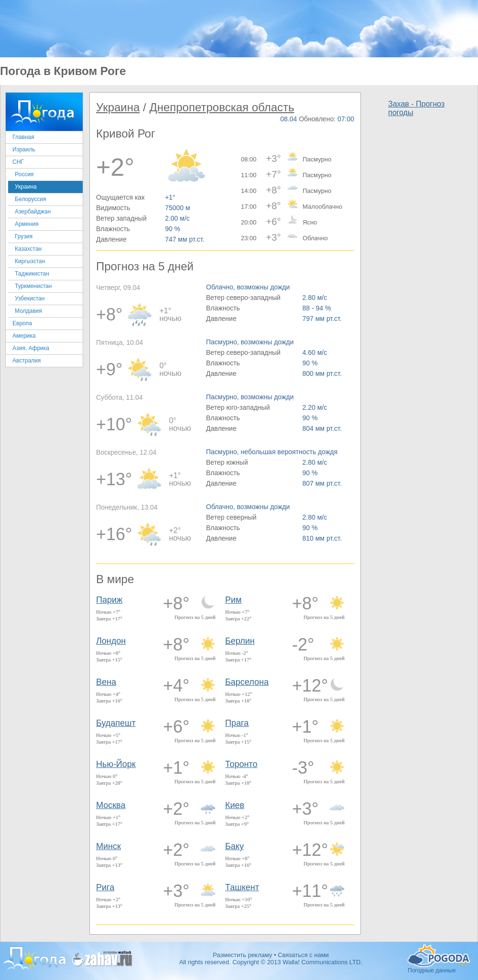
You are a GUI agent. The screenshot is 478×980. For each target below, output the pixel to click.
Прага (237, 723)
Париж (109, 600)
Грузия (24, 236)
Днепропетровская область (222, 107)
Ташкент (242, 887)
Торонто (241, 764)
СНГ (18, 162)
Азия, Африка (31, 348)
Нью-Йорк (116, 764)
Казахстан (28, 249)
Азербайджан (33, 212)
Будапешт (116, 723)
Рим (233, 600)
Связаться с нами (303, 955)
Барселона (247, 682)
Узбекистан (30, 298)
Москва (111, 805)
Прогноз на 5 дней (195, 617)
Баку (234, 846)
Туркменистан (33, 286)
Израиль (24, 149)
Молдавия (28, 311)
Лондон (111, 641)
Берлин (240, 641)
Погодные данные (439, 956)
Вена (106, 682)
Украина (26, 187)
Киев (235, 805)
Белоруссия (31, 199)
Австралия (27, 361)
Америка (24, 336)
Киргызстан (30, 261)
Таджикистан (32, 274)
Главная (23, 137)
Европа (22, 323)
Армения (27, 224)
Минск (109, 846)
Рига (105, 887)
